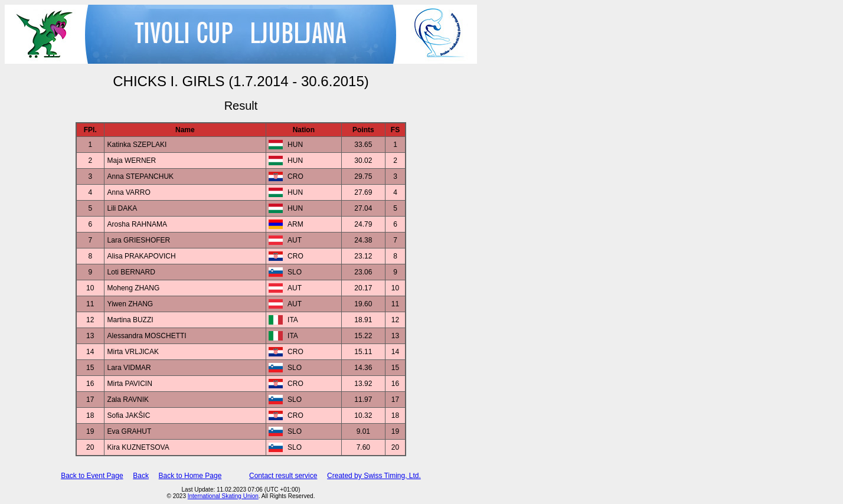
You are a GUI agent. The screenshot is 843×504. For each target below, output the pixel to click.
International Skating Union (223, 496)
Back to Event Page (92, 476)
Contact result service (283, 476)
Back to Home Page (190, 476)
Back (141, 476)
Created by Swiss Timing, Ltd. (374, 476)
